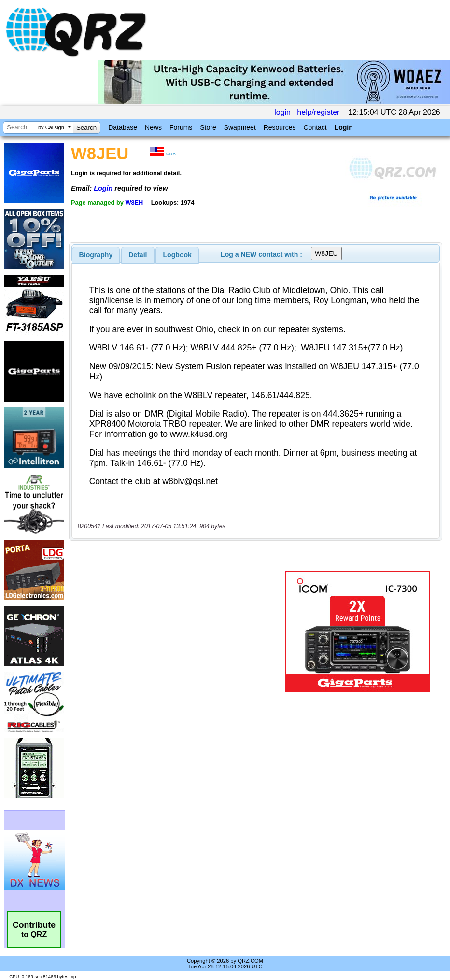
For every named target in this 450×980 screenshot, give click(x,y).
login (282, 112)
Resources (280, 127)
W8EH (134, 203)
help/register (318, 112)
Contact (315, 127)
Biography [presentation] (96, 255)
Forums (181, 127)
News (153, 127)
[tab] (96, 255)
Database (123, 127)
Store (208, 127)
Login (344, 127)
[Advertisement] (179, 631)
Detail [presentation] (138, 255)
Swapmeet (240, 127)
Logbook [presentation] (177, 255)
